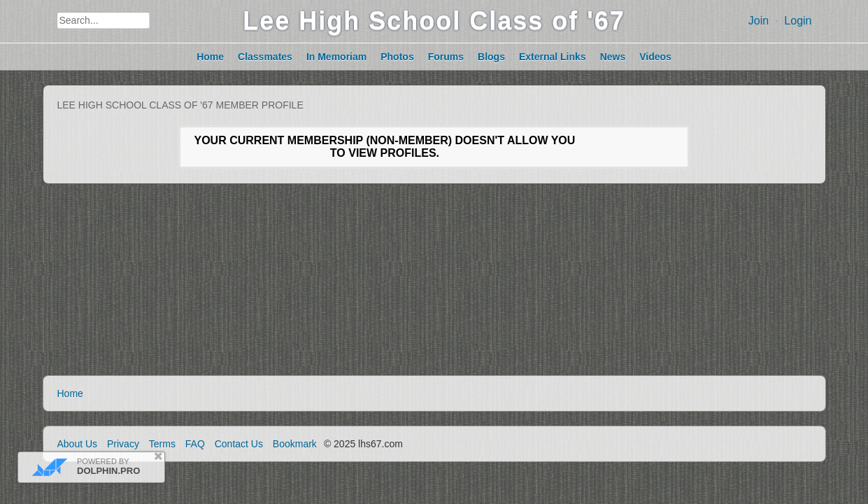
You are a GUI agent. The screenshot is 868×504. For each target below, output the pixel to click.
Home (70, 393)
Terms (162, 444)
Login (798, 21)
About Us (78, 444)
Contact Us (239, 444)
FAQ (195, 444)
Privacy (123, 444)
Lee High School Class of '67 (434, 21)
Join (759, 21)
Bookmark (295, 444)
